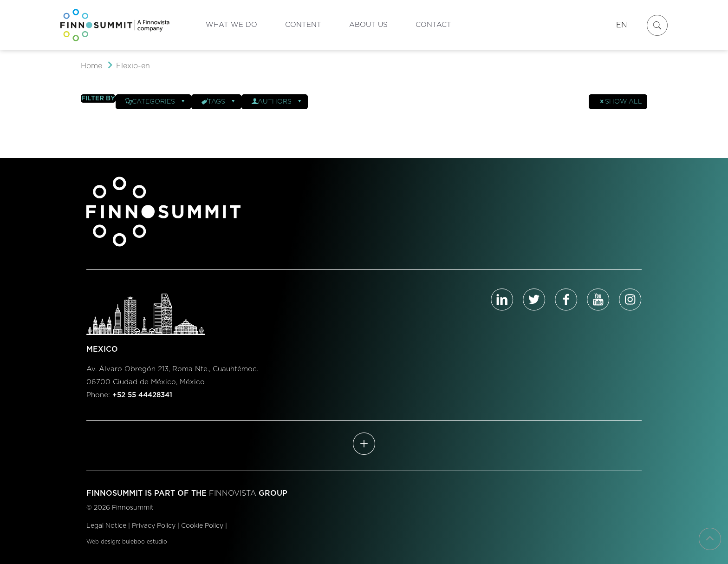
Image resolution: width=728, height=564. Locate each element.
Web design (103, 542)
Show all (620, 102)
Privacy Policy (154, 526)
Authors (277, 102)
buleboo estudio (145, 542)
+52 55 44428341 (142, 395)
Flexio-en (133, 66)
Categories (156, 102)
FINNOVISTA (233, 493)
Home (91, 66)
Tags (219, 102)
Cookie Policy (202, 526)
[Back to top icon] (710, 539)
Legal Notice (106, 526)
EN (622, 25)
